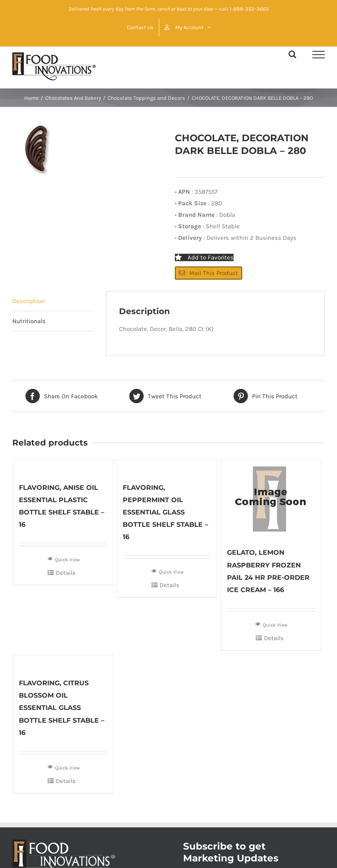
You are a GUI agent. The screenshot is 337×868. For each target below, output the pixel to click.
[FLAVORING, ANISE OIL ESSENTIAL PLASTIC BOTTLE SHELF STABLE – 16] (63, 466)
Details (66, 573)
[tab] (53, 301)
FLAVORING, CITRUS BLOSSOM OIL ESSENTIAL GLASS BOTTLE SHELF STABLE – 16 (62, 708)
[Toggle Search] (292, 54)
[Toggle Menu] (319, 55)
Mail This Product (209, 273)
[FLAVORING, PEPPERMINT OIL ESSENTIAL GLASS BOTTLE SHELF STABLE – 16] (167, 466)
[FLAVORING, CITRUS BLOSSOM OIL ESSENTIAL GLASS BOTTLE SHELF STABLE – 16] (63, 662)
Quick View (64, 559)
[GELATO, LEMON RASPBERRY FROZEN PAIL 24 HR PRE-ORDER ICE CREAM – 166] (271, 499)
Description (29, 301)
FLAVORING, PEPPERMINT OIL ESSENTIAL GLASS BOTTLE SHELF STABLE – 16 (165, 512)
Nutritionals (29, 321)
